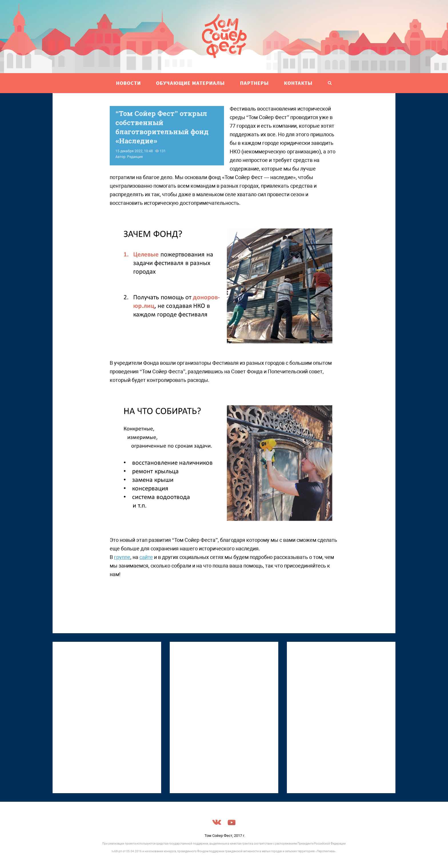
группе (122, 557)
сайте (146, 557)
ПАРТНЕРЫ (254, 83)
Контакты (298, 83)
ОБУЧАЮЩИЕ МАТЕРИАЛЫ (190, 83)
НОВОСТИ (128, 83)
